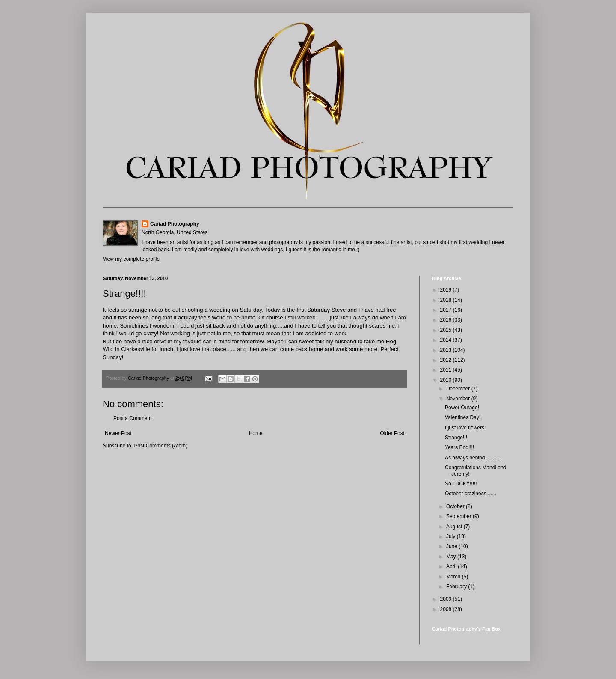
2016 (447, 320)
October (456, 506)
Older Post (392, 433)
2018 (447, 300)
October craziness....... (471, 494)
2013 (447, 350)
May (452, 557)
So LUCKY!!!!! (461, 484)
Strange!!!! (457, 438)
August (455, 527)
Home (256, 433)
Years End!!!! (459, 447)
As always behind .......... (473, 458)
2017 (447, 310)
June (452, 546)
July (452, 536)
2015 (447, 330)
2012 (447, 360)
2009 (447, 599)
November (459, 399)
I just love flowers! (465, 428)
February (457, 587)
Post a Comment (132, 418)
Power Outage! (462, 408)
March (454, 577)
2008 (447, 609)
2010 (447, 380)
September (459, 516)
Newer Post (118, 433)
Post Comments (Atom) (161, 446)
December (459, 389)
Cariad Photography (175, 224)
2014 (447, 340)
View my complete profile (131, 259)
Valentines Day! (463, 417)
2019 (447, 290)
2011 (447, 370)
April (452, 566)
